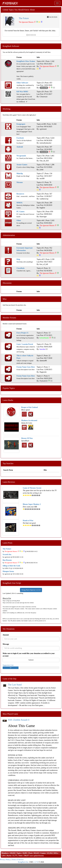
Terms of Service (18, 860)
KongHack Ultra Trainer (26, 61)
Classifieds (20, 268)
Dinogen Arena (8, 571)
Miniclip (20, 174)
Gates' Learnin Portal (25, 344)
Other (19, 220)
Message (6, 644)
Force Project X (22, 333)
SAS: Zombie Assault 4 (19, 720)
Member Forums (9, 318)
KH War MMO (22, 92)
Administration (9, 235)
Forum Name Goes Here (26, 367)
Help (18, 259)
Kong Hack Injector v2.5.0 (31, 590)
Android (20, 147)
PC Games (20, 212)
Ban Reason (7, 560)
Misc (5, 299)
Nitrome (20, 182)
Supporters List (8, 665)
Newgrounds (21, 156)
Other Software (22, 83)
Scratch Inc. (7, 554)
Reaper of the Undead (29, 407)
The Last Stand (15, 685)
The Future (24, 18)
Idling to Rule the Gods (11, 566)
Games (43, 853)
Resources (20, 194)
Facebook (20, 138)
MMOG (19, 203)
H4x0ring (6, 109)
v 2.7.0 (36, 862)
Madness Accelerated (29, 420)
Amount (6, 635)
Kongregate (21, 124)
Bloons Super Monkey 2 (32, 504)
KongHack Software (11, 46)
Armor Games (22, 165)
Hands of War (28, 521)
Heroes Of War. (27, 438)
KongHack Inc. (23, 862)
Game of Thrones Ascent (32, 488)
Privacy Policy (5, 860)
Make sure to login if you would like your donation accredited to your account (29, 655)
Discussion (7, 283)
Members (5, 853)
